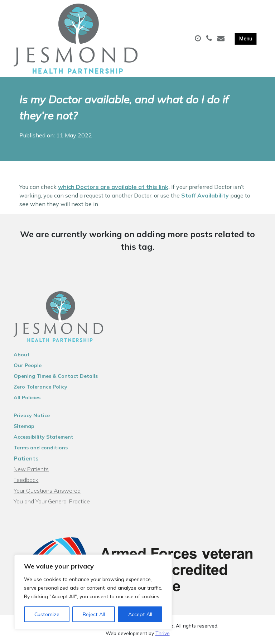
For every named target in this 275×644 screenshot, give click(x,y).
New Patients (31, 469)
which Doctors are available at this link (113, 187)
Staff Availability (205, 195)
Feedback (26, 480)
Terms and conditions (41, 448)
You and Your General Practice (52, 501)
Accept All (140, 614)
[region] (93, 592)
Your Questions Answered (47, 491)
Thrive (163, 633)
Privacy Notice (32, 415)
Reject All (94, 614)
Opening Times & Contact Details (56, 376)
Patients (26, 458)
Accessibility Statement (44, 437)
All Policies (27, 397)
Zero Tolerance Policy (40, 387)
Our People (28, 365)
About (22, 355)
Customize (47, 614)
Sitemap (24, 426)
